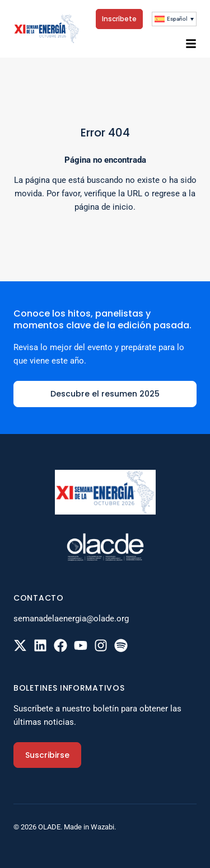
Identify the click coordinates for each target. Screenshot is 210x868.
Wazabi (102, 827)
